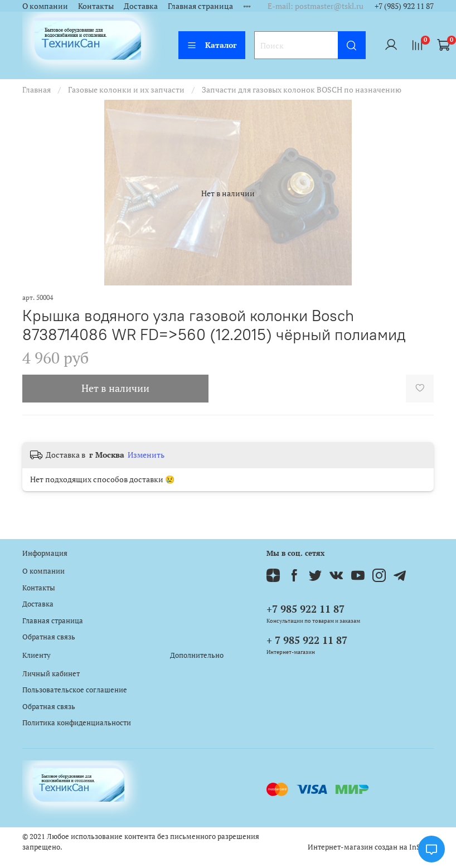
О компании (45, 6)
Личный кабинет (51, 674)
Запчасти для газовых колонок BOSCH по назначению (302, 89)
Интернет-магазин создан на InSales (371, 847)
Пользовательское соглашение (75, 690)
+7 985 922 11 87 (305, 609)
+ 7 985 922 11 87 (307, 640)
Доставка (141, 6)
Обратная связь (49, 637)
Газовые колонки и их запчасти (126, 89)
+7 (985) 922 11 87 (404, 6)
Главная (37, 89)
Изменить (146, 455)
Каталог (212, 45)
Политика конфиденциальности (77, 723)
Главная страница (200, 6)
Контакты (96, 6)
